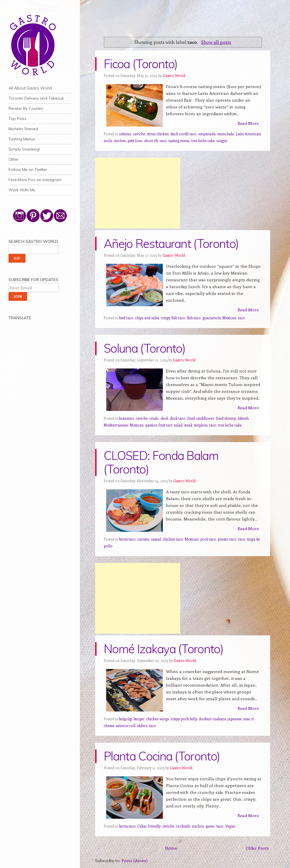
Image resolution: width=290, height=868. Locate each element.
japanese (235, 719)
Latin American (248, 134)
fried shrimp (226, 418)
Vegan (230, 826)
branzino (126, 418)
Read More (248, 123)
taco (163, 141)
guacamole (212, 318)
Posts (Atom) (135, 860)
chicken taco (173, 539)
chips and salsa (147, 318)
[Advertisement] (138, 193)
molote (120, 141)
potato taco (227, 539)
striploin (201, 425)
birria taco (127, 539)
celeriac (125, 134)
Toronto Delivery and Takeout (36, 98)
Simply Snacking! (24, 149)
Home (171, 848)
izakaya (220, 719)
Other (14, 159)
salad (178, 425)
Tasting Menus (22, 139)
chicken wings (157, 719)
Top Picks (17, 119)
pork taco (208, 539)
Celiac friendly (149, 826)
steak (188, 425)
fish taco (194, 318)
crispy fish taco (173, 318)
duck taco (178, 418)
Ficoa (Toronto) (141, 64)
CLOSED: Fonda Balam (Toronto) (161, 462)
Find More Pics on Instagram (35, 180)
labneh (243, 418)
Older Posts (257, 848)
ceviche (139, 134)
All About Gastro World (30, 88)
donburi (205, 719)
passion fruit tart (159, 425)
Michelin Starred (23, 129)
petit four (135, 141)
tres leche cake (203, 141)
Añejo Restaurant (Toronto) (171, 244)
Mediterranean (116, 425)
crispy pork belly (184, 719)
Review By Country (26, 108)
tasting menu (179, 141)
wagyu (222, 141)
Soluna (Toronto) (144, 348)
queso (210, 826)
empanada (207, 134)
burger (139, 719)
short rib (151, 141)
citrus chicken (158, 134)
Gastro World (174, 75)
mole (108, 141)
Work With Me (22, 190)
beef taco (126, 318)
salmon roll (126, 726)
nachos (198, 826)
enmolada (226, 134)
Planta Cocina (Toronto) (162, 756)
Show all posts (216, 42)
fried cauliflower (201, 418)
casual (156, 539)
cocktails (183, 826)
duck (164, 418)
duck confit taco (184, 134)
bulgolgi (125, 719)
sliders (142, 726)
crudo (154, 418)
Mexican (229, 318)
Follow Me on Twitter (28, 170)
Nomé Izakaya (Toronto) (163, 649)
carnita (143, 539)
